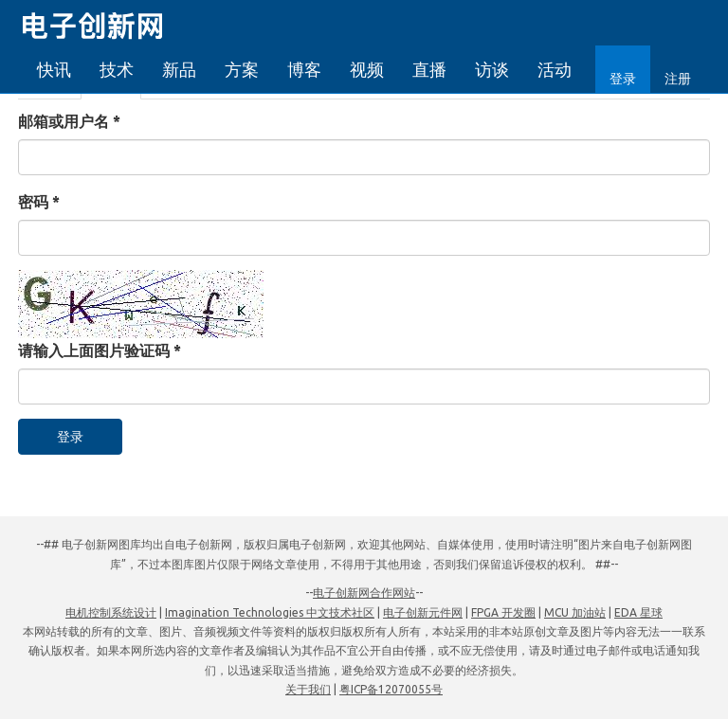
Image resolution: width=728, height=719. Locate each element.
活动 (555, 69)
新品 (179, 69)
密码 (39, 202)
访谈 (492, 69)
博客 (304, 69)
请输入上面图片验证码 (100, 351)
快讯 (54, 69)
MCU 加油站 (575, 612)
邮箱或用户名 (69, 121)
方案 (242, 69)
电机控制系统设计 (111, 612)
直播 (429, 69)
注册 (678, 79)
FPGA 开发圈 (503, 612)
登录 (623, 79)
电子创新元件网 (423, 612)
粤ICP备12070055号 (391, 689)
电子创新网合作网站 (364, 593)
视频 (367, 69)
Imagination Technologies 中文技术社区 (270, 612)
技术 (117, 69)
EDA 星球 (638, 612)
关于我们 (308, 689)
